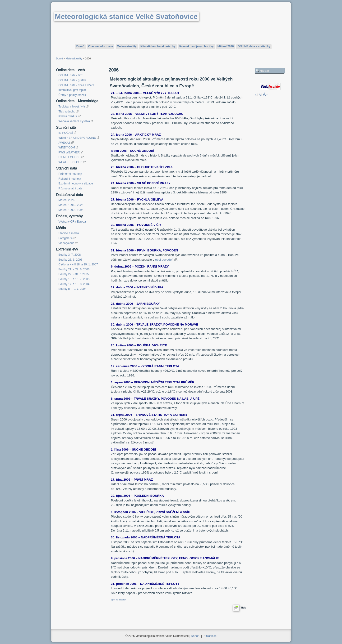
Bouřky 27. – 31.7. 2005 (73, 274)
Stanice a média (69, 233)
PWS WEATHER (71, 152)
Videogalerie (68, 243)
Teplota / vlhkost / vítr (73, 107)
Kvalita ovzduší (69, 116)
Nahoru (196, 636)
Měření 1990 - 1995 (71, 210)
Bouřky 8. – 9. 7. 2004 (72, 289)
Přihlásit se (210, 636)
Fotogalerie (67, 238)
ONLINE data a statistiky (254, 46)
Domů (80, 46)
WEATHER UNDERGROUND (79, 138)
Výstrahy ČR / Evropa (72, 222)
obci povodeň (166, 260)
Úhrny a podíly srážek (72, 95)
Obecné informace (101, 46)
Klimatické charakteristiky (158, 46)
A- (256, 95)
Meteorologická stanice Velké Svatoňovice (126, 16)
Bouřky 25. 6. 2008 (70, 260)
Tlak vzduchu (68, 112)
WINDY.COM (68, 148)
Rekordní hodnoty (70, 179)
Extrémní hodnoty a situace (76, 183)
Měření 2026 (226, 46)
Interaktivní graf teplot (72, 90)
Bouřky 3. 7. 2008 (69, 255)
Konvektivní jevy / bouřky (196, 46)
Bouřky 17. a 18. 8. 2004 (74, 284)
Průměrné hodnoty (70, 174)
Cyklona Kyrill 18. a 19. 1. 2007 (78, 264)
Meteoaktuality (127, 46)
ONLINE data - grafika (72, 80)
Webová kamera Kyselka (76, 121)
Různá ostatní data (70, 188)
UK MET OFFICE (71, 157)
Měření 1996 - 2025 (71, 205)
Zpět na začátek (119, 600)
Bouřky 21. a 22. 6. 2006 (74, 269)
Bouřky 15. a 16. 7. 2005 (74, 279)
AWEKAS (66, 143)
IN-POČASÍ (67, 133)
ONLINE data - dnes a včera (76, 85)
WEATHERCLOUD (72, 162)
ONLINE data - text (70, 75)
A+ (266, 94)
